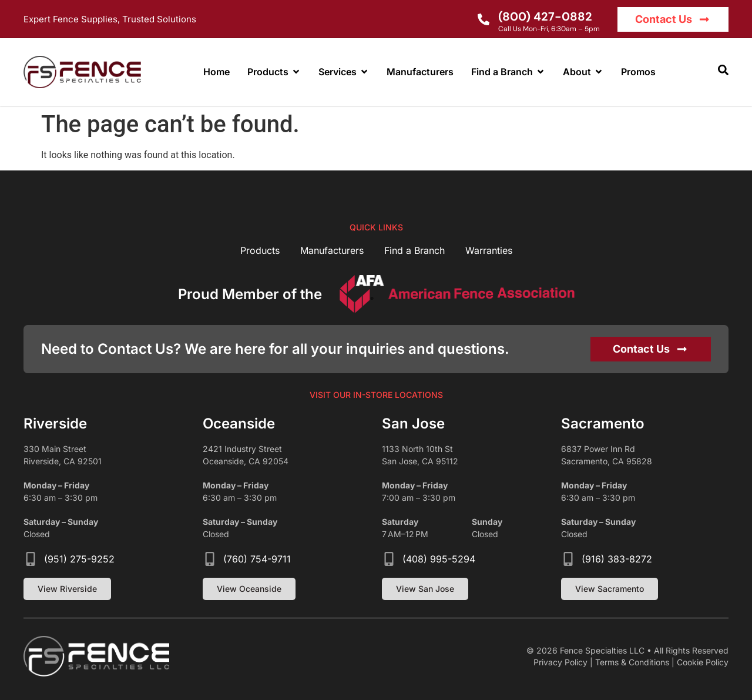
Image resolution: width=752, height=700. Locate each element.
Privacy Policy (560, 662)
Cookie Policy (703, 662)
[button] (723, 70)
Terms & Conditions (632, 662)
